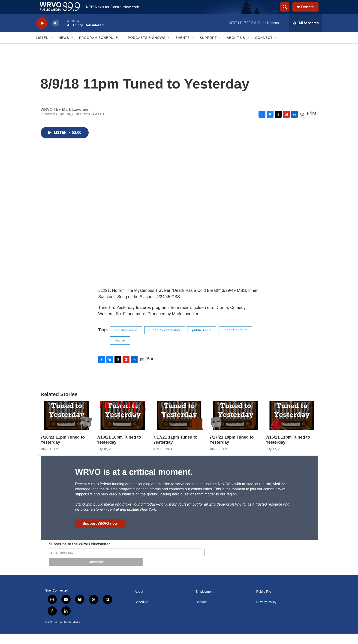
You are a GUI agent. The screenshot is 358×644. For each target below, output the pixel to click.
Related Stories (59, 405)
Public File (264, 602)
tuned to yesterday (165, 341)
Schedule (141, 612)
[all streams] (306, 34)
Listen (42, 48)
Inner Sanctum (235, 341)
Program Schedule (99, 48)
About (139, 602)
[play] (42, 34)
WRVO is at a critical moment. (134, 482)
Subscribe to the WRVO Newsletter (80, 554)
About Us (236, 48)
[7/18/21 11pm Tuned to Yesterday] (66, 426)
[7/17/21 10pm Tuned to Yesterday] (235, 426)
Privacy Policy (266, 612)
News (64, 48)
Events (183, 48)
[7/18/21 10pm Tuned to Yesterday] (123, 426)
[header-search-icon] (287, 12)
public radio (202, 341)
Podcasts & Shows (147, 48)
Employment (205, 602)
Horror (120, 351)
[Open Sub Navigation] (52, 48)
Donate (310, 12)
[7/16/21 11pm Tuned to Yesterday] (292, 426)
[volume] (56, 34)
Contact (201, 612)
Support (208, 48)
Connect (264, 48)
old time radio (126, 341)
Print (312, 123)
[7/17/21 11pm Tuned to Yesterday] (179, 426)
